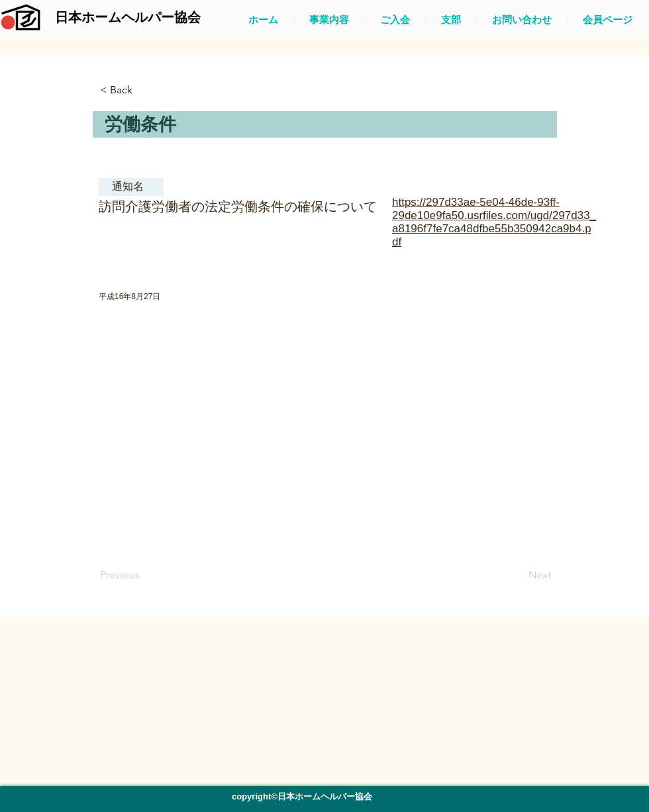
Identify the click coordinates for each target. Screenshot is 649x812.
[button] (144, 90)
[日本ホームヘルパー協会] (127, 17)
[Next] (518, 575)
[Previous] (144, 575)
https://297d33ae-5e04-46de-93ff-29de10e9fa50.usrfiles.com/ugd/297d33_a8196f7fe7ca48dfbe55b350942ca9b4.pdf (494, 222)
